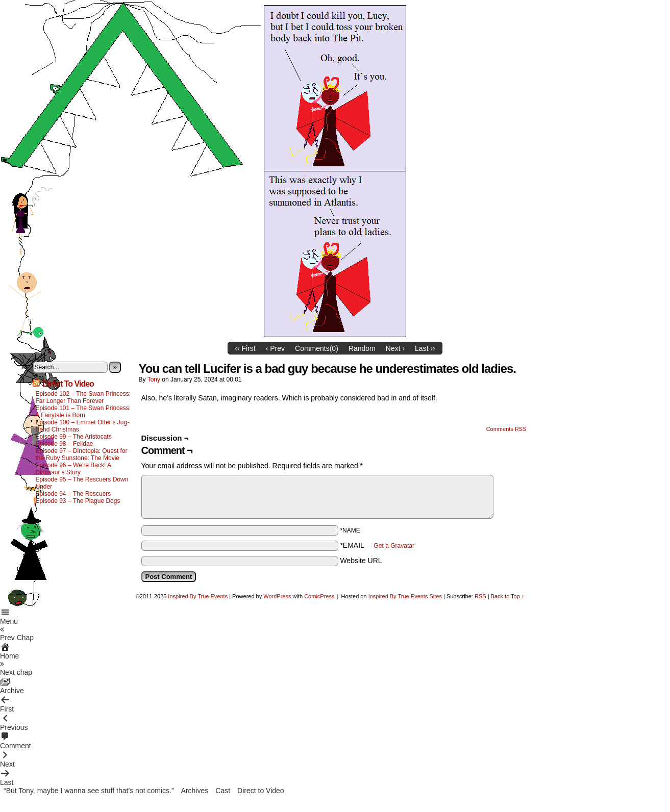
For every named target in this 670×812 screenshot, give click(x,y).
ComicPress (319, 596)
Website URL (361, 561)
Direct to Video (261, 791)
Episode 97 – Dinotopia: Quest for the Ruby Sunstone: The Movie (82, 454)
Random (362, 348)
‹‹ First (245, 348)
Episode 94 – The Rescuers (73, 494)
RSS (480, 596)
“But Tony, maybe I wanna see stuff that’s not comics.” (89, 791)
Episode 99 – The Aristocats (74, 437)
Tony (154, 379)
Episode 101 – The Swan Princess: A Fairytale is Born (83, 412)
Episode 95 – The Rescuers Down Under (82, 483)
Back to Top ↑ (508, 596)
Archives (195, 791)
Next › (395, 348)
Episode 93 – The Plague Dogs (78, 501)
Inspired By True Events (198, 596)
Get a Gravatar (394, 546)
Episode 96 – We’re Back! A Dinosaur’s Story (73, 469)
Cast (223, 791)
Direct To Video (68, 384)
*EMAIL (377, 545)
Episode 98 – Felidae (65, 444)
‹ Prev (275, 348)
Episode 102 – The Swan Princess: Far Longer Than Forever (83, 397)
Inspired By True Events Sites (405, 596)
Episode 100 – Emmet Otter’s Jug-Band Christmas (83, 426)
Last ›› (425, 348)
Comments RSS (506, 429)
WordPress (277, 596)
